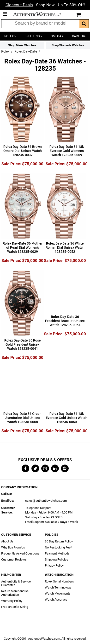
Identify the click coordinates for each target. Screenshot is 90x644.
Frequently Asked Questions (20, 553)
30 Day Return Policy (59, 541)
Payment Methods (57, 553)
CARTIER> (79, 36)
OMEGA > (57, 36)
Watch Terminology (58, 587)
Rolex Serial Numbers (59, 581)
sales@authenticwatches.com (46, 501)
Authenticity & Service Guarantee (16, 583)
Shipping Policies (57, 559)
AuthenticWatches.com (40, 14)
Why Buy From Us (13, 547)
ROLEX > (10, 36)
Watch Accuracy (56, 599)
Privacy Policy (54, 565)
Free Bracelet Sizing (15, 607)
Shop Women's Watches (68, 45)
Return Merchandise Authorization (15, 593)
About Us (7, 541)
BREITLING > (33, 36)
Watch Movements (58, 593)
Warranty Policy (12, 601)
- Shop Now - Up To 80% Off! (45, 5)
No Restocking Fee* (58, 547)
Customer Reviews (14, 559)
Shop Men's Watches (22, 45)
